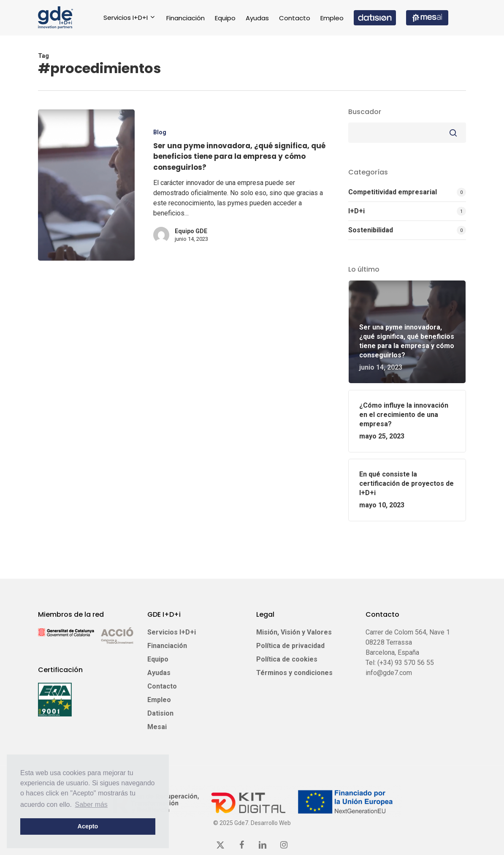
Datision (160, 713)
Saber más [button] (91, 805)
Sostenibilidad (371, 230)
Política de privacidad (290, 646)
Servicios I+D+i (172, 632)
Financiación (167, 646)
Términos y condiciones (294, 673)
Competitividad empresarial (393, 192)
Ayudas (159, 673)
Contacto (162, 686)
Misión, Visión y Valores (294, 632)
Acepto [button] (88, 826)
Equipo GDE (191, 232)
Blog (160, 133)
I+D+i (356, 211)
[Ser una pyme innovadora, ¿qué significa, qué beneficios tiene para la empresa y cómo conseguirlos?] (86, 186)
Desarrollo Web (271, 823)
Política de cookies (287, 659)
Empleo (159, 700)
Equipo (158, 659)
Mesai (157, 727)
